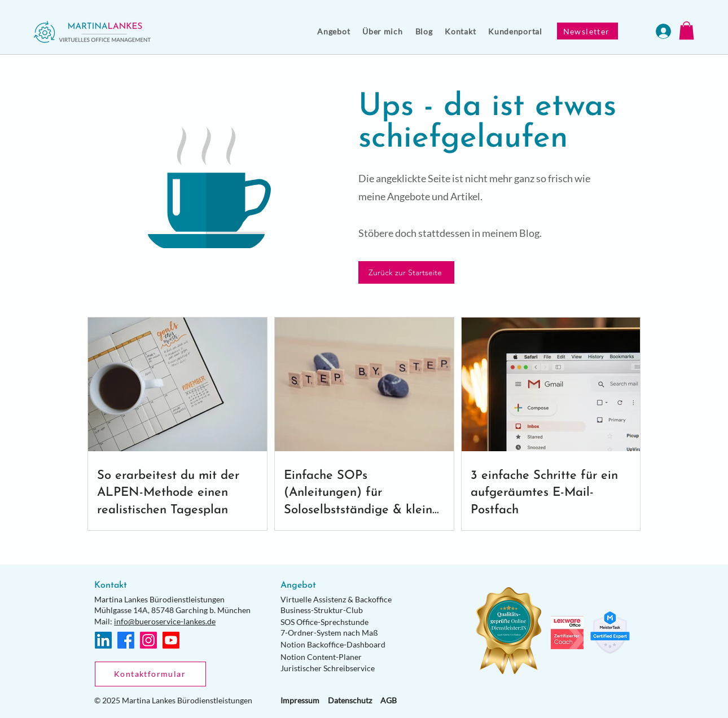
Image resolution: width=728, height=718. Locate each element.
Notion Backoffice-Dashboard (333, 644)
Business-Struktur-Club (322, 610)
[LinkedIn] (103, 640)
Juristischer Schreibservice (328, 668)
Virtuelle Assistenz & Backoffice (336, 599)
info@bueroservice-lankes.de (165, 621)
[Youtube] (171, 640)
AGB (389, 700)
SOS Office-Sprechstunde (324, 622)
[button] (334, 31)
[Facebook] (126, 640)
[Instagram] (148, 640)
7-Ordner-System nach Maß (329, 633)
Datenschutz (350, 700)
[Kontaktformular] (150, 674)
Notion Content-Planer (321, 657)
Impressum (300, 700)
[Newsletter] (587, 31)
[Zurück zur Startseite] (406, 272)
